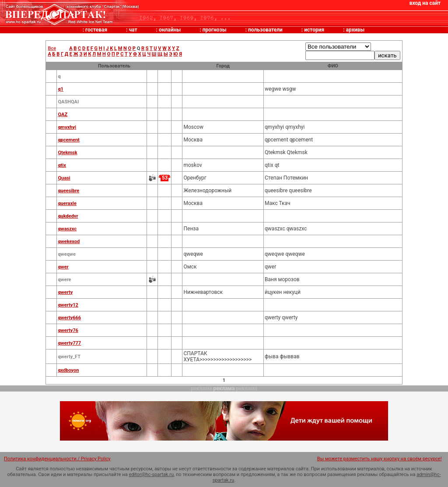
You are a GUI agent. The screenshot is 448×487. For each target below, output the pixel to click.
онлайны (170, 30)
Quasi (64, 178)
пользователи (265, 30)
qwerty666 (69, 318)
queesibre (68, 191)
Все (52, 48)
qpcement (68, 140)
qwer (63, 267)
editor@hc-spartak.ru (151, 475)
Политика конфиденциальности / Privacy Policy (57, 459)
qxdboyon (68, 370)
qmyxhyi (67, 127)
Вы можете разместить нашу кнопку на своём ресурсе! (380, 459)
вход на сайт (425, 3)
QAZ (63, 115)
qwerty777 (69, 343)
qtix (62, 165)
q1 (61, 89)
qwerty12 (68, 305)
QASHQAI (68, 102)
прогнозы (215, 30)
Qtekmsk (67, 153)
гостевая (96, 30)
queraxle (67, 203)
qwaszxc (67, 229)
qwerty (65, 292)
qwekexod (69, 242)
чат (133, 30)
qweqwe (66, 254)
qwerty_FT (69, 357)
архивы (355, 30)
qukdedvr (68, 216)
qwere (64, 280)
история (314, 30)
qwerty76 (68, 330)
